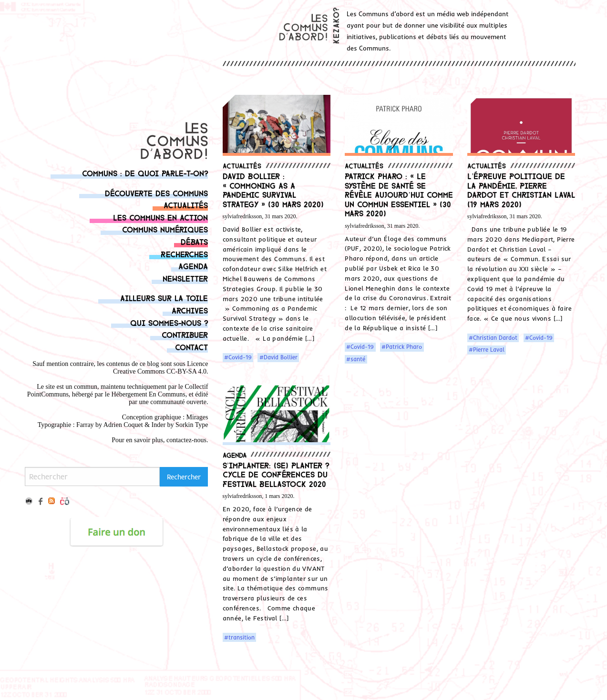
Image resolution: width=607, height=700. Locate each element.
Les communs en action (160, 217)
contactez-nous (186, 440)
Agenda (193, 266)
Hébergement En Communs (148, 394)
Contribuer (185, 334)
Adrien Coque (122, 425)
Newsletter (185, 278)
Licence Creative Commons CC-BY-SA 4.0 (161, 368)
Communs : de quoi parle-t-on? (145, 173)
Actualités (186, 205)
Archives (190, 310)
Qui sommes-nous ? (169, 322)
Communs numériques (165, 229)
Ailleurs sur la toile (164, 298)
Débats (194, 241)
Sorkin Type (192, 425)
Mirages (197, 417)
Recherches (184, 254)
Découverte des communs (156, 193)
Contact (191, 347)
